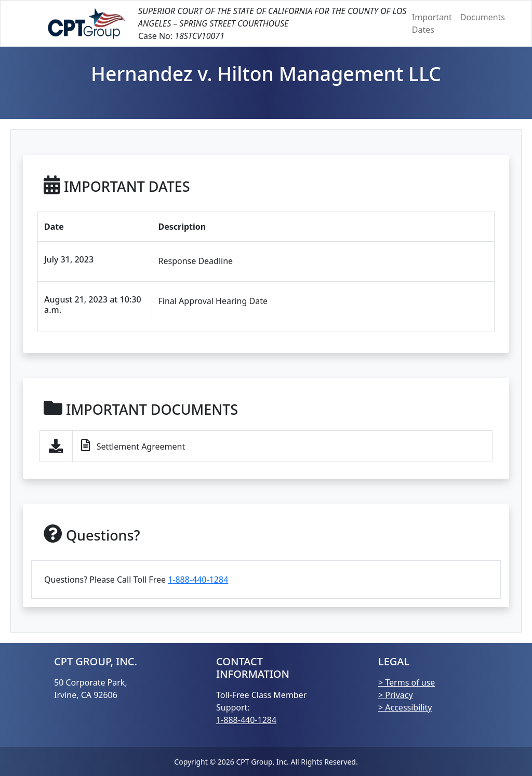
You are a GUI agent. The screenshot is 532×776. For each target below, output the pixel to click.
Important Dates (432, 23)
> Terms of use (407, 682)
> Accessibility (405, 707)
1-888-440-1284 (198, 580)
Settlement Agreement (133, 446)
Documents (483, 17)
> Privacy (396, 695)
